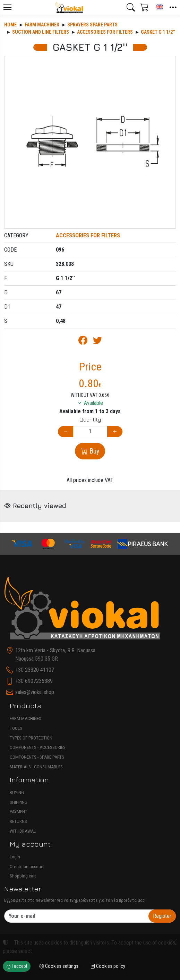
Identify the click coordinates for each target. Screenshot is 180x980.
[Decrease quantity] (66, 432)
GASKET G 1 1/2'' (158, 32)
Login (15, 857)
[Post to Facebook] (83, 342)
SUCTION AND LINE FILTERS (41, 32)
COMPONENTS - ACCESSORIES (38, 747)
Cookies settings (59, 966)
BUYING (17, 793)
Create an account (27, 867)
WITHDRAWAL (23, 831)
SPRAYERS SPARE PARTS (92, 25)
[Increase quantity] (115, 432)
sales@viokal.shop (35, 692)
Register (162, 916)
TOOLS (16, 728)
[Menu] (7, 7)
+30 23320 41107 (35, 670)
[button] (131, 7)
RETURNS (18, 821)
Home (10, 25)
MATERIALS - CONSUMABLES (36, 767)
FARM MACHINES (25, 718)
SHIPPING (19, 802)
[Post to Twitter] (97, 342)
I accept (17, 966)
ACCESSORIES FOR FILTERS (105, 32)
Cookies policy (108, 966)
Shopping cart (23, 876)
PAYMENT (19, 812)
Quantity (90, 419)
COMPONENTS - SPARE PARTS (37, 757)
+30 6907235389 (34, 681)
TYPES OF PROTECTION (31, 738)
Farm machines (42, 25)
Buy (93, 451)
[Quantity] (90, 432)
